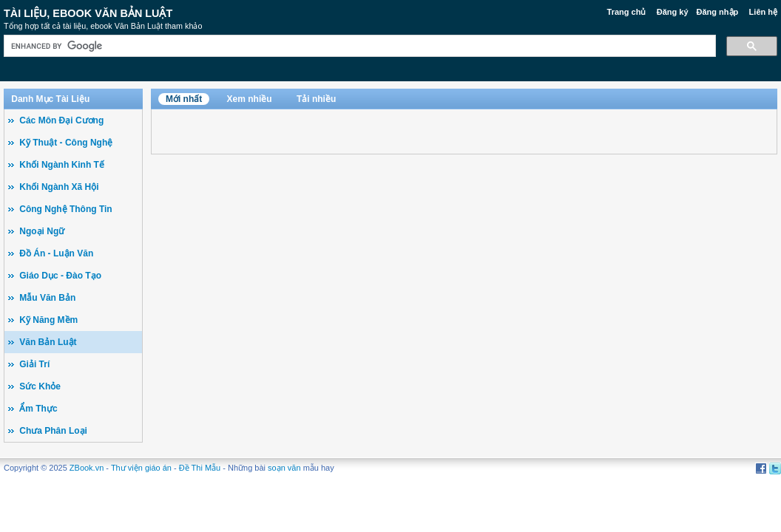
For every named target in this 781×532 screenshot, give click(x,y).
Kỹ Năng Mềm (48, 320)
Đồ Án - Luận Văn (56, 253)
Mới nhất (184, 99)
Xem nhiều (250, 99)
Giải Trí (34, 364)
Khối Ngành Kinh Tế (62, 165)
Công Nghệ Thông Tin (65, 209)
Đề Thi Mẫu (200, 468)
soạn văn (284, 468)
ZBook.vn (87, 468)
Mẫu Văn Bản (47, 298)
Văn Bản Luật (48, 342)
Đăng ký (673, 12)
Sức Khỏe (40, 386)
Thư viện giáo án (141, 468)
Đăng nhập (718, 12)
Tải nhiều (316, 99)
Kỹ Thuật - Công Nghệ (66, 143)
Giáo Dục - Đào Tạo (60, 276)
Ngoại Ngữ (42, 231)
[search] (358, 46)
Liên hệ (763, 12)
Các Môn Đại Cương (61, 120)
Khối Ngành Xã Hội (59, 187)
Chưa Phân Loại (53, 431)
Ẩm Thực (38, 409)
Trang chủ (627, 12)
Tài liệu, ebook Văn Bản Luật (88, 13)
